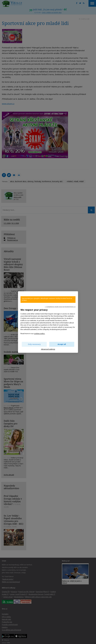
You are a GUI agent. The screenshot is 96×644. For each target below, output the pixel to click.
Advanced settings (48, 349)
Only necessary (34, 344)
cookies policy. (39, 333)
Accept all (62, 344)
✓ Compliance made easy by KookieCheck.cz (60, 307)
